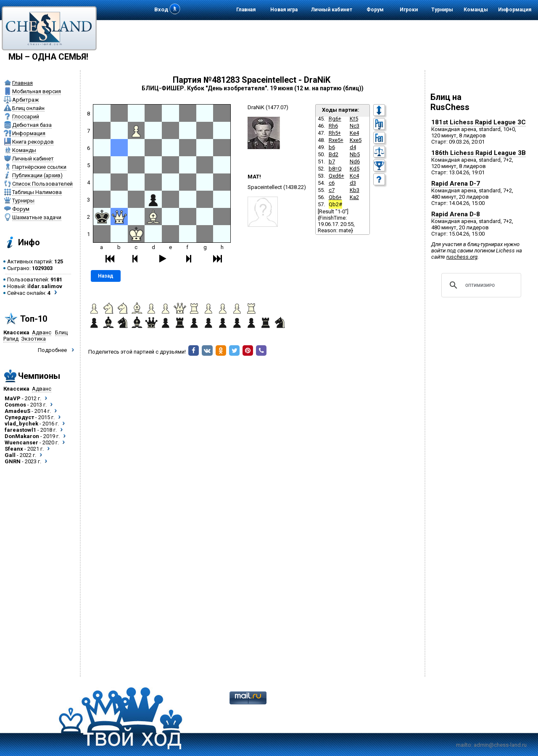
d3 (353, 183)
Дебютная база (32, 125)
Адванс (42, 332)
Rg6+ (335, 119)
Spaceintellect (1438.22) (277, 187)
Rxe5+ (336, 140)
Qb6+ (335, 197)
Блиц (61, 332)
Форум (375, 10)
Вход (161, 9)
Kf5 (354, 119)
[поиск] (480, 285)
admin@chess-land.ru (500, 745)
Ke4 (354, 133)
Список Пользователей (42, 184)
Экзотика (33, 339)
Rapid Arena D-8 (456, 214)
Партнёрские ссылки (39, 167)
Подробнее (52, 350)
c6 (332, 183)
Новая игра (284, 10)
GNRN (13, 461)
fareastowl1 (20, 430)
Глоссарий (26, 117)
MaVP (13, 398)
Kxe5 (356, 140)
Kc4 (354, 176)
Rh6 (333, 126)
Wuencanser (21, 442)
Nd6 (355, 161)
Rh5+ (335, 133)
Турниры (442, 10)
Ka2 (354, 197)
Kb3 (355, 190)
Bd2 (334, 154)
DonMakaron (22, 436)
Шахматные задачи (37, 217)
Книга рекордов (33, 142)
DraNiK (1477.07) (268, 107)
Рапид (11, 339)
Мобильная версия (37, 91)
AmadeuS (17, 411)
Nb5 (355, 154)
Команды (476, 10)
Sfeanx (14, 449)
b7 (332, 161)
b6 (332, 147)
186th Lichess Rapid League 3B (479, 153)
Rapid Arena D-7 (456, 184)
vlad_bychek (21, 424)
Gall (10, 455)
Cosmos (15, 405)
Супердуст (19, 417)
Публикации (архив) (37, 175)
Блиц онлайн (28, 108)
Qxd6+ (336, 176)
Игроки (409, 10)
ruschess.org (462, 257)
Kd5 (355, 169)
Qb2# (335, 204)
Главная (246, 10)
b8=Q (335, 169)
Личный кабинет (332, 10)
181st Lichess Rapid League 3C (479, 122)
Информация (515, 10)
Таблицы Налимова (37, 192)
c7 (332, 190)
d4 (353, 147)
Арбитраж (25, 100)
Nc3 (355, 126)
